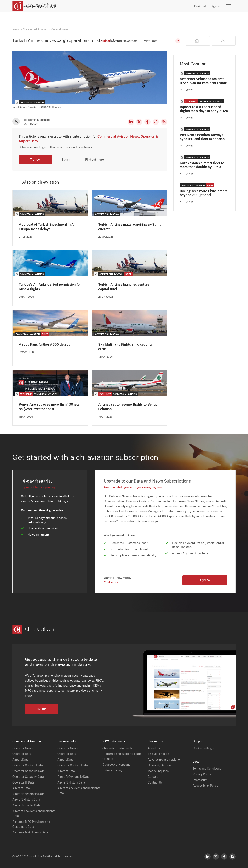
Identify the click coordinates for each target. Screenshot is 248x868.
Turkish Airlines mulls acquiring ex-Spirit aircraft (129, 227)
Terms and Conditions (207, 769)
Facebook (147, 122)
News (102, 6)
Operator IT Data (23, 782)
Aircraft (147, 6)
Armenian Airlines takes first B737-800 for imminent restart (204, 81)
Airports (162, 6)
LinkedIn (131, 122)
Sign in (215, 6)
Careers (153, 777)
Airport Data (21, 760)
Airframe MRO (181, 6)
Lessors (133, 6)
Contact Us (155, 782)
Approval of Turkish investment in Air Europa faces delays (47, 227)
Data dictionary (112, 770)
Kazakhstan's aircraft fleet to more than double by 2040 (202, 165)
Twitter (216, 857)
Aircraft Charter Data (27, 805)
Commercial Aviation (35, 29)
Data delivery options (116, 765)
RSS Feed (164, 122)
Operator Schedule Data (29, 771)
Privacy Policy (202, 774)
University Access (159, 765)
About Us (154, 748)
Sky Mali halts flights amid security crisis (125, 347)
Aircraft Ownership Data (29, 794)
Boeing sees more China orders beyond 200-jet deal (204, 193)
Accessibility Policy (205, 786)
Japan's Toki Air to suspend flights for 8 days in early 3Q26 (204, 109)
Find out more (95, 160)
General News (60, 29)
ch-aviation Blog (158, 754)
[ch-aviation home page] (35, 6)
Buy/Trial (200, 6)
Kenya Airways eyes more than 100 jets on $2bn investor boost (49, 407)
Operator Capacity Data (28, 777)
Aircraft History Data (26, 800)
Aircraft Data (21, 788)
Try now (35, 160)
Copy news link (156, 122)
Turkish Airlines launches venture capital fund (124, 287)
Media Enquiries (158, 771)
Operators (117, 6)
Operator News (22, 748)
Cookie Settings (203, 748)
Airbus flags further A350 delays (44, 344)
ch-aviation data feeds (117, 748)
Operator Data (22, 754)
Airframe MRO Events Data (30, 832)
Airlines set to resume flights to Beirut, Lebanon (128, 407)
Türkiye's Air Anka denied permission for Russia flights (50, 287)
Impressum (200, 780)
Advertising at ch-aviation (165, 760)
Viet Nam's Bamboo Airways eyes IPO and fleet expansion (202, 137)
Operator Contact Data (28, 765)
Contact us (111, 582)
